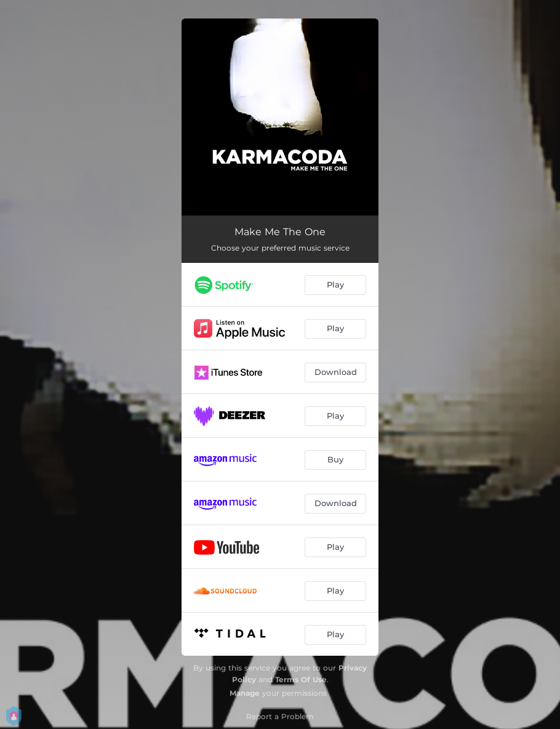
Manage (245, 693)
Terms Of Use (301, 679)
